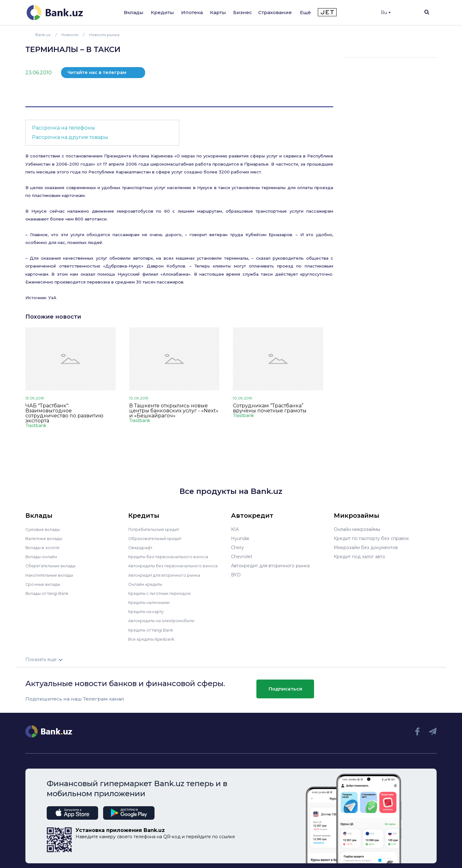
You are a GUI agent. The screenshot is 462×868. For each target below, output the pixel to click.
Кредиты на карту (148, 611)
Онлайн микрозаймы (357, 529)
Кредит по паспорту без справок (371, 538)
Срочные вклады (44, 584)
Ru (386, 13)
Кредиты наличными (151, 602)
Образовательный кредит (157, 538)
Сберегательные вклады (53, 566)
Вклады (134, 12)
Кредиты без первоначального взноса (171, 557)
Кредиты (162, 12)
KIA (235, 529)
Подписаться (285, 688)
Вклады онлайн (43, 557)
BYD (236, 575)
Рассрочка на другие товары (70, 137)
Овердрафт (141, 548)
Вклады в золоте (44, 548)
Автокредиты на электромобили (165, 620)
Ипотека (192, 12)
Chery (237, 548)
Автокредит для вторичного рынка (168, 575)
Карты (218, 12)
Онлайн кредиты (147, 584)
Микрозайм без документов (366, 548)
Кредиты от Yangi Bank (154, 629)
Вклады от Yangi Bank (50, 593)
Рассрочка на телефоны (63, 128)
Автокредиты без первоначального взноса (176, 566)
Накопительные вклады (52, 575)
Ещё (305, 12)
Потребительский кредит (157, 529)
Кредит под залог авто (360, 557)
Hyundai (240, 538)
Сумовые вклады (44, 529)
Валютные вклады (46, 538)
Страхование (275, 12)
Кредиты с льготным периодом (163, 593)
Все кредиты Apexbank (154, 638)
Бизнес (243, 12)
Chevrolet (242, 557)
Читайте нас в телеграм (97, 72)
